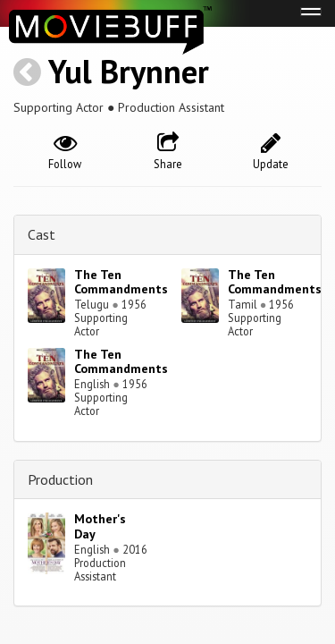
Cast (42, 234)
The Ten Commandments (121, 282)
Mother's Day (100, 526)
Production (60, 479)
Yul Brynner (129, 71)
